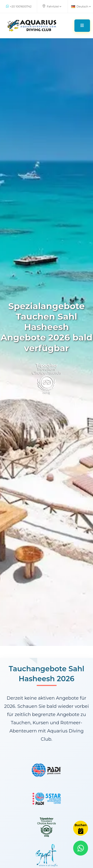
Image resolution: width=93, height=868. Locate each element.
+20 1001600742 (19, 6)
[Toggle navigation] (82, 26)
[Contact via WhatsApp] (81, 848)
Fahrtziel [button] (52, 6)
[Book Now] (81, 828)
